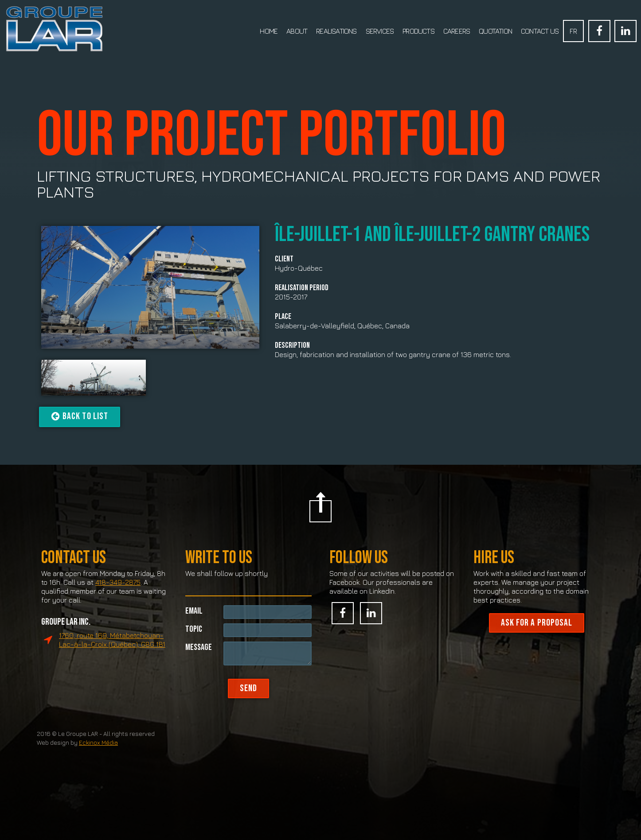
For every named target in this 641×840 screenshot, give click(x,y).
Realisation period (302, 288)
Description (292, 346)
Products (418, 31)
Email (194, 628)
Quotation (495, 31)
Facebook (599, 31)
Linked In (625, 31)
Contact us (540, 31)
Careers (457, 31)
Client (284, 259)
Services (380, 31)
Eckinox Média (98, 761)
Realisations (336, 31)
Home (269, 31)
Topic (194, 647)
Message (199, 665)
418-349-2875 (118, 601)
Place (283, 317)
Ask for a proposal (537, 641)
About (297, 31)
